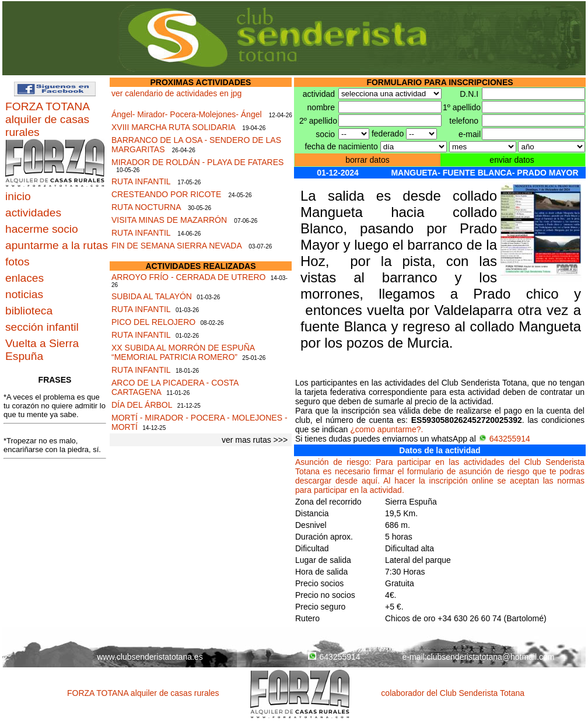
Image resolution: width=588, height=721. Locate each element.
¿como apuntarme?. (386, 429)
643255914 (504, 439)
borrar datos (367, 160)
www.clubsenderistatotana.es (150, 657)
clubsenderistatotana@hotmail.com (491, 657)
